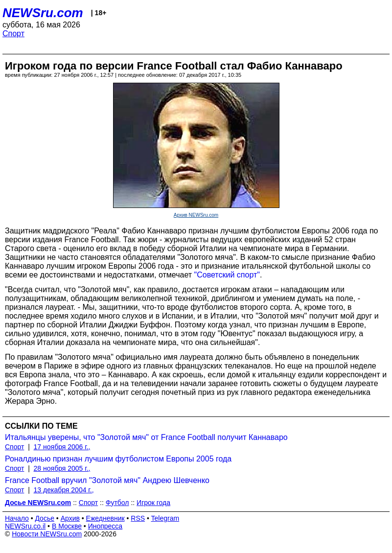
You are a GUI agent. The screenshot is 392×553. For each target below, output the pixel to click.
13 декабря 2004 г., (64, 490)
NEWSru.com (43, 13)
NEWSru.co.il (25, 526)
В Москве (67, 526)
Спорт (13, 34)
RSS (138, 518)
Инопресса (105, 526)
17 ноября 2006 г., (62, 447)
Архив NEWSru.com (196, 215)
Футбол (117, 503)
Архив (70, 518)
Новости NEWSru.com (47, 534)
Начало (17, 518)
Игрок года (153, 503)
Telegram (165, 518)
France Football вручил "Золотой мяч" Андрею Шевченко (107, 480)
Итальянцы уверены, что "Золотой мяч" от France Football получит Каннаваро (146, 437)
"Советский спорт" (227, 275)
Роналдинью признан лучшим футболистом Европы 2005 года (118, 459)
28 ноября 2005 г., (62, 468)
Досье (45, 518)
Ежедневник (105, 518)
